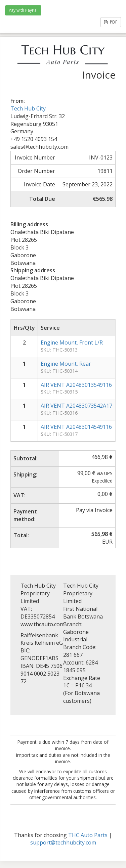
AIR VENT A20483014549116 (76, 427)
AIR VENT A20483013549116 (76, 385)
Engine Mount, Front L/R (72, 342)
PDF (111, 22)
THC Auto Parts (88, 835)
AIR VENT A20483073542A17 (76, 406)
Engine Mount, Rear (66, 364)
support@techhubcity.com (63, 842)
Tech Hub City (28, 108)
